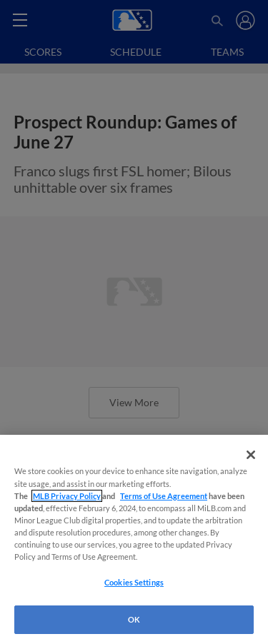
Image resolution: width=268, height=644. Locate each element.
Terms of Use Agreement (164, 496)
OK (134, 619)
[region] (134, 539)
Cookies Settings (134, 582)
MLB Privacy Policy (67, 496)
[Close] (251, 455)
